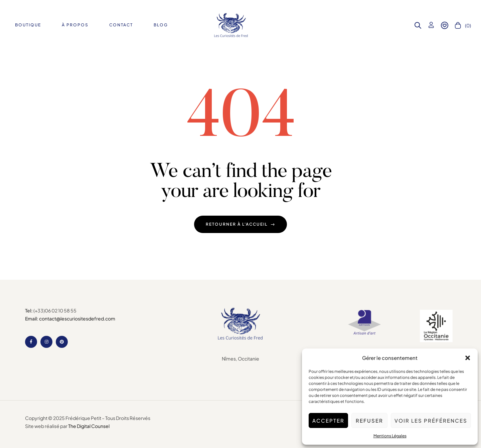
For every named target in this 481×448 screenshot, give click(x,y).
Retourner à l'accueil (240, 224)
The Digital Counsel (89, 426)
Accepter (328, 420)
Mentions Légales (390, 436)
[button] (468, 358)
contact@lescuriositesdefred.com (77, 318)
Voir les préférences (431, 420)
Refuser (369, 420)
